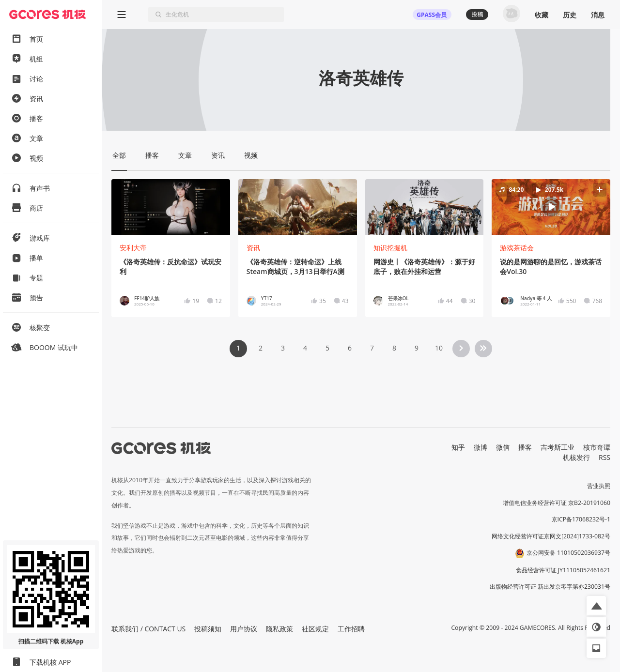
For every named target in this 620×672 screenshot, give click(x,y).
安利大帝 (133, 248)
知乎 (458, 447)
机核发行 (576, 457)
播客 (525, 447)
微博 (480, 447)
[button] (551, 207)
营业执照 (599, 486)
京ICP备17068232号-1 (581, 519)
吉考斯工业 (558, 447)
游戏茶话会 (517, 248)
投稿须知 (208, 629)
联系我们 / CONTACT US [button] (148, 629)
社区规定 (315, 629)
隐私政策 (279, 629)
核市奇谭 (597, 447)
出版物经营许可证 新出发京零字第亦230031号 (550, 587)
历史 (570, 15)
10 (439, 348)
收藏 (542, 15)
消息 (598, 15)
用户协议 (244, 629)
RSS (604, 457)
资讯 (253, 248)
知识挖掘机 (390, 248)
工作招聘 (351, 629)
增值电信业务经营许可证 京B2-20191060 (557, 503)
